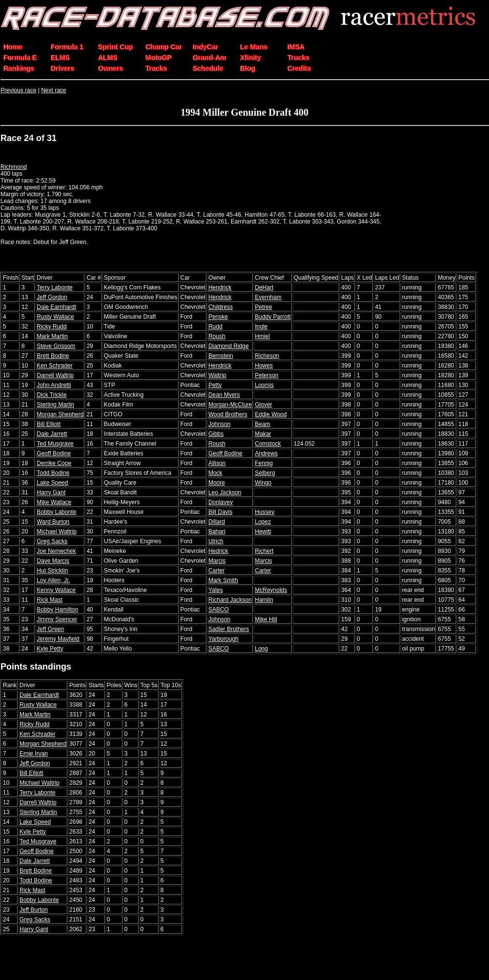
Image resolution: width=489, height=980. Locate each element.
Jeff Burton (34, 910)
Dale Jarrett (52, 434)
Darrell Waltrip (55, 375)
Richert (264, 551)
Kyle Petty (50, 649)
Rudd (215, 327)
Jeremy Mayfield (58, 639)
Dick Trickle (51, 395)
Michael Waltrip (57, 531)
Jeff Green (50, 629)
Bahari (217, 531)
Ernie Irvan (34, 754)
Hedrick (218, 551)
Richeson (267, 356)
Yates (216, 590)
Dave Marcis (53, 561)
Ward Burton (53, 522)
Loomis (264, 385)
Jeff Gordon (52, 297)
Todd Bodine (53, 473)
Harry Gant (51, 492)
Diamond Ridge (229, 346)
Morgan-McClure (230, 405)
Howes (264, 366)
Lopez (263, 522)
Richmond (14, 167)
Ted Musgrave (55, 444)
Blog (248, 68)
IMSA (296, 47)
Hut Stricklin (52, 571)
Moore (217, 483)
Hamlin (264, 600)
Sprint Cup (116, 47)
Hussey (265, 512)
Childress (221, 307)
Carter (216, 571)
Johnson (219, 424)
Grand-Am (209, 58)
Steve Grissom (56, 346)
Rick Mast (50, 600)
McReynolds (271, 590)
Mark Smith (223, 580)
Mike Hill (266, 619)
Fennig (264, 463)
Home (13, 47)
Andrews (266, 453)
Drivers (62, 68)
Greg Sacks (52, 541)
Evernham (268, 297)
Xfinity (251, 58)
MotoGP (159, 58)
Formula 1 (67, 47)
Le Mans (254, 47)
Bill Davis (220, 512)
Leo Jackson (225, 492)
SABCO (219, 610)
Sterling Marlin (55, 405)
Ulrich (216, 541)
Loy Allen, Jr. (53, 580)
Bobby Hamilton (57, 610)
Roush (217, 336)
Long (261, 649)
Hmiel (262, 336)
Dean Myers (224, 395)
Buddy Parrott (273, 317)
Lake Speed (52, 483)
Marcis (217, 561)
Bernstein (221, 356)
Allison (217, 463)
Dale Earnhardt (56, 307)
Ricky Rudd (51, 327)
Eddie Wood (271, 414)
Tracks (156, 68)
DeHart (264, 287)
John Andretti (54, 385)
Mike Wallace (54, 502)
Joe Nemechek (56, 551)
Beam (262, 424)
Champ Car (164, 47)
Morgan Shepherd (60, 414)
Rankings (19, 68)
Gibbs (216, 434)
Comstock (268, 444)
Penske (218, 317)
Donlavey (221, 502)
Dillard (217, 522)
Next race (53, 90)
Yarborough (224, 639)
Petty (215, 385)
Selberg (265, 473)
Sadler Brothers (229, 629)
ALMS (108, 58)
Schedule (208, 68)
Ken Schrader (54, 366)
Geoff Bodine (54, 453)
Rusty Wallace (55, 317)
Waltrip (217, 375)
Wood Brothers (228, 414)
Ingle (261, 327)
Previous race (18, 90)
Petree (263, 307)
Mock (215, 473)
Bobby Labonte (56, 512)
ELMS (60, 58)
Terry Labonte (54, 287)
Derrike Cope (54, 463)
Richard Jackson (230, 600)
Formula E (20, 58)
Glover (263, 405)
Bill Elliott (49, 424)
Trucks (298, 58)
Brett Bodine (53, 356)
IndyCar (205, 47)
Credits (299, 68)
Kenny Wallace (56, 590)
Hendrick (220, 287)
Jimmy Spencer (57, 619)
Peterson (266, 375)
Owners (111, 68)
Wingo (263, 483)
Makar (263, 434)
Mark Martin (52, 336)
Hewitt (263, 531)
